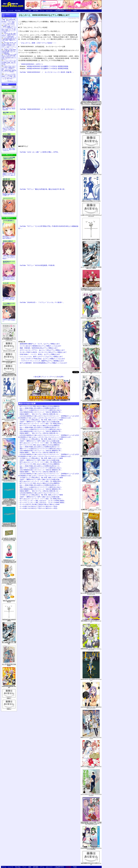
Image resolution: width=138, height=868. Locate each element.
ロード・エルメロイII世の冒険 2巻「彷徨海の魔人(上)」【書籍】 (9, 642)
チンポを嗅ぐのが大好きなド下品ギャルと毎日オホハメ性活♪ (39, 506)
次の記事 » (60, 377)
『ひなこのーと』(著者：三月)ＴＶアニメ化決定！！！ (38, 43)
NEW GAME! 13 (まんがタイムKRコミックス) (91, 864)
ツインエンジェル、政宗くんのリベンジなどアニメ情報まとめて (41, 357)
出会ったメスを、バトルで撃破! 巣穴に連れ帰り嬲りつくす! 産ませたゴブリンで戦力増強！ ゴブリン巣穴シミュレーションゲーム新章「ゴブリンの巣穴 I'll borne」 (9, 21)
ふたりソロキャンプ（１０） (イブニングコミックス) (91, 795)
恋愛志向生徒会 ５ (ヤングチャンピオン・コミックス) (91, 649)
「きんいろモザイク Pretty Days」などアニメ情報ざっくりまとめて (42, 359)
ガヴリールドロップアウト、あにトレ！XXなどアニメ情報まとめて (42, 350)
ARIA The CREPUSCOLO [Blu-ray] (9, 601)
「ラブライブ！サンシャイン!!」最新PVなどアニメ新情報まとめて (42, 361)
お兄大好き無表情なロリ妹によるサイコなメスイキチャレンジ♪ (39, 493)
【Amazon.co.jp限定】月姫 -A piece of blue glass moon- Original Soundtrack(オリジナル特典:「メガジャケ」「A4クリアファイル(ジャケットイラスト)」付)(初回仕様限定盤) (91, 103)
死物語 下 (9, 698)
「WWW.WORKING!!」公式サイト (31, 64)
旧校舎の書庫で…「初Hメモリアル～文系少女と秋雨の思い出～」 (40, 414)
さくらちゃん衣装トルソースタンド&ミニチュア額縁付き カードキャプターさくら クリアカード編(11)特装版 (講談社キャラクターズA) (91, 289)
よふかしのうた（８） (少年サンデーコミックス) (91, 680)
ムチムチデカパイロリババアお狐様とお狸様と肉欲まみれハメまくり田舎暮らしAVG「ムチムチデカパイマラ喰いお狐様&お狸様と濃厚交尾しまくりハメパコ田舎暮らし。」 (9, 69)
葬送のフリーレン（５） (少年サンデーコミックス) (91, 738)
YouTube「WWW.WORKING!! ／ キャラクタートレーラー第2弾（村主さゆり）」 (48, 109)
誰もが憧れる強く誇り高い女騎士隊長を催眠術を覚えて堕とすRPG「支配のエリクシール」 (9, 40)
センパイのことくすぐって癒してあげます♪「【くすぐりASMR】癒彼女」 (43, 501)
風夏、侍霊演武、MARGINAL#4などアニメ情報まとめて (39, 348)
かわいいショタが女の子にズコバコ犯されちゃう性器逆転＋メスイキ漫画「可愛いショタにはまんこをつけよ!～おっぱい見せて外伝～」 (9, 76)
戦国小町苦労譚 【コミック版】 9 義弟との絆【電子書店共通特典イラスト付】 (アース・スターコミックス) (91, 823)
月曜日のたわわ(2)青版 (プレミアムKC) (9, 396)
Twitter (75, 11)
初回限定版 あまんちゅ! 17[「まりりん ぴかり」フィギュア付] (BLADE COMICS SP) (9, 561)
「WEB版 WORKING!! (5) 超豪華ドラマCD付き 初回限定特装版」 (45, 68)
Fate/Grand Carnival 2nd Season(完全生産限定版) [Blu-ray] (9, 686)
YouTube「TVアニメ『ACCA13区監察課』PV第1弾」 (38, 265)
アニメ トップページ (49, 377)
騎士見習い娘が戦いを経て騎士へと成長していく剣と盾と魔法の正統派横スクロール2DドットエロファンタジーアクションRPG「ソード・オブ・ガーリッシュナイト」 (9, 46)
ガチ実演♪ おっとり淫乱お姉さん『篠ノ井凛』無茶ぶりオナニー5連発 (41, 420)
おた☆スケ (49, 11)
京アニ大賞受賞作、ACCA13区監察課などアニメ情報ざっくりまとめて (44, 363)
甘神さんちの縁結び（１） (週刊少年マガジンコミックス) (91, 767)
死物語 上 (9, 709)
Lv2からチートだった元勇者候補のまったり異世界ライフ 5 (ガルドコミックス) (91, 429)
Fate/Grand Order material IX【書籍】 (9, 620)
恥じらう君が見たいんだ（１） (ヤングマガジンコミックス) (91, 594)
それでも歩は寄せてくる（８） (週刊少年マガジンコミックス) (91, 707)
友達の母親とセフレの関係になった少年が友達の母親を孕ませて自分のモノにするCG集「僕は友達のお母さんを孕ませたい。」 (9, 57)
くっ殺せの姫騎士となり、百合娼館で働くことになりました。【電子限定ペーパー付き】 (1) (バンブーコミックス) (91, 132)
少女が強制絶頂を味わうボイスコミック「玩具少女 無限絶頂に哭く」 (41, 412)
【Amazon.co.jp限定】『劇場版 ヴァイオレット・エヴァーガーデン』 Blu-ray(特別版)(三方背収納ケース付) (9, 458)
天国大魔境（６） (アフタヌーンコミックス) (91, 456)
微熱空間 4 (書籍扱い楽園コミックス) (91, 148)
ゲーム (42, 11)
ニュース (11, 11)
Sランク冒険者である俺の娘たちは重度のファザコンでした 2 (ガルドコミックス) (91, 401)
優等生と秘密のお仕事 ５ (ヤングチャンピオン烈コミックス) (91, 566)
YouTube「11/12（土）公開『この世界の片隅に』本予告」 (40, 152)
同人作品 (18, 11)
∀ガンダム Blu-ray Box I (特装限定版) (9, 665)
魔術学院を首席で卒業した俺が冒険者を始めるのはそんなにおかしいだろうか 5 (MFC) (91, 538)
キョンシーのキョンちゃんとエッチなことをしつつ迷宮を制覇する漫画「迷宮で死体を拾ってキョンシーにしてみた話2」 (9, 62)
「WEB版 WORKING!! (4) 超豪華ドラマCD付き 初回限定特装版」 (45, 66)
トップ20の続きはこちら (10, 81)
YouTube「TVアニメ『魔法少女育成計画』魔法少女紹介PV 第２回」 (43, 189)
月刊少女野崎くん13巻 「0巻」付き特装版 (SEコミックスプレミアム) (9, 339)
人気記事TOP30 (59, 11)
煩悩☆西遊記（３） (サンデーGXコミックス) (91, 621)
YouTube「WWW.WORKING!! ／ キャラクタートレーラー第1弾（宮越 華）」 (47, 72)
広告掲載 (68, 11)
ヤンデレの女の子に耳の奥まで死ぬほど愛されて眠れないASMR (40, 504)
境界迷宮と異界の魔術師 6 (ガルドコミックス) (91, 373)
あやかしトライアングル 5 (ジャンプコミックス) (9, 420)
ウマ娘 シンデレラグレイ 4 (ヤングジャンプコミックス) (91, 216)
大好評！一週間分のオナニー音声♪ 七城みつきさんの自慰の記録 (40, 422)
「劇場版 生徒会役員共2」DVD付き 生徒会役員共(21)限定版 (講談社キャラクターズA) (9, 374)
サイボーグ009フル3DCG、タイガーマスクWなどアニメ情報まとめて (43, 352)
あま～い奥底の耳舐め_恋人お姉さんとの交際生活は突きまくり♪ (40, 408)
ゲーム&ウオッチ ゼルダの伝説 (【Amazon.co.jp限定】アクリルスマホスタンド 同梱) (9, 539)
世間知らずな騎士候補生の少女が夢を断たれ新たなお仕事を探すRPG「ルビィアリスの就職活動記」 (9, 51)
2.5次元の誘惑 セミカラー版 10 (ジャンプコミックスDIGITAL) (91, 849)
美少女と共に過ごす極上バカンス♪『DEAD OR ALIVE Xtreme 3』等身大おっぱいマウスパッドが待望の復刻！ (9, 35)
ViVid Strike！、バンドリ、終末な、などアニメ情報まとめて (40, 354)
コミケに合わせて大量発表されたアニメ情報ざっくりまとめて (41, 346)
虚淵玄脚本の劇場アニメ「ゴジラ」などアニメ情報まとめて (40, 344)
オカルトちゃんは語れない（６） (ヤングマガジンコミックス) (91, 318)
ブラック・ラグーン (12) (9, 351)
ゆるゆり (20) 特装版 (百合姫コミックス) (9, 436)
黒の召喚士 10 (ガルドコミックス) (91, 345)
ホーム (4, 11)
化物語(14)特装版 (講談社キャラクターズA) (9, 362)
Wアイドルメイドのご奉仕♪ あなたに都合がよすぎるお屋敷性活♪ (40, 406)
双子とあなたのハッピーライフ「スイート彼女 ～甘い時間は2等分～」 (42, 424)
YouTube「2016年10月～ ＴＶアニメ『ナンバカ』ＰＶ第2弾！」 (42, 302)
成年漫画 (36, 11)
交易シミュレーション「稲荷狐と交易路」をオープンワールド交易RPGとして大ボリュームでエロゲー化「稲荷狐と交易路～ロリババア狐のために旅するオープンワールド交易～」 (9, 29)
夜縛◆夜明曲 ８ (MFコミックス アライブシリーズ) (91, 510)
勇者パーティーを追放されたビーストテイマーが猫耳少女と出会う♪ (41, 410)
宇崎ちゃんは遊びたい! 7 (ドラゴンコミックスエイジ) (9, 480)
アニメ (24, 11)
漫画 (30, 11)
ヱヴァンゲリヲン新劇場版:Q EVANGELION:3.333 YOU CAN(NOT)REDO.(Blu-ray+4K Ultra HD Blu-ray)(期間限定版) (9, 525)
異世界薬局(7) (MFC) (91, 483)
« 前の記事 (37, 377)
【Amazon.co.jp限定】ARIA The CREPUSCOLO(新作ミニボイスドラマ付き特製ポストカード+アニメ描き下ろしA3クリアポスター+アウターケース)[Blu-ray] (9, 581)
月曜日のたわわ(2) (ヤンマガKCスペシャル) (91, 174)
